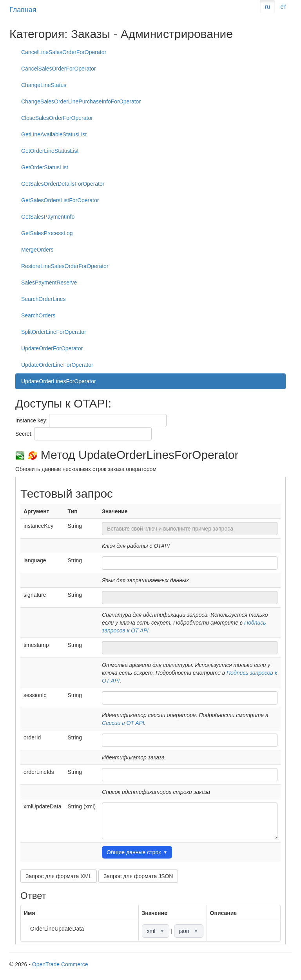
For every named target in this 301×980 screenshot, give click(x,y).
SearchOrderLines (44, 299)
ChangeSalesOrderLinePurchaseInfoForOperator (81, 101)
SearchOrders (38, 315)
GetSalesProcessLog (47, 233)
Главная (23, 10)
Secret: (24, 434)
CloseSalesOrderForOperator (57, 118)
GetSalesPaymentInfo (48, 217)
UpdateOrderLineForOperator (57, 365)
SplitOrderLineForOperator (54, 332)
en (283, 7)
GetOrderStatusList (45, 167)
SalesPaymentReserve (49, 283)
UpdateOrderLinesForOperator (59, 381)
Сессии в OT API (123, 723)
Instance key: (32, 420)
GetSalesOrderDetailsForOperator (63, 184)
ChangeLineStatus (44, 85)
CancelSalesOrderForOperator (59, 69)
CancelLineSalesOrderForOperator (64, 52)
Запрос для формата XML (59, 876)
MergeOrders (37, 250)
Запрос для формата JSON (138, 876)
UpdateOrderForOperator (52, 348)
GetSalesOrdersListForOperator (60, 200)
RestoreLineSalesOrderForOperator (65, 266)
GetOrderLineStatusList (50, 151)
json (189, 931)
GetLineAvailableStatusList (54, 134)
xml (156, 931)
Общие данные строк (137, 852)
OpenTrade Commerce (60, 964)
